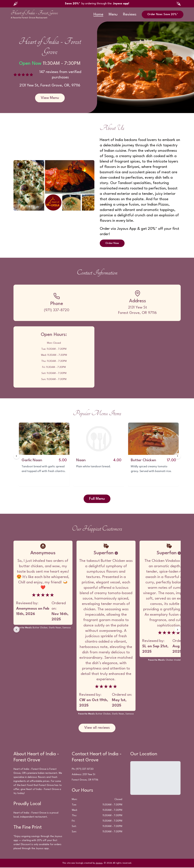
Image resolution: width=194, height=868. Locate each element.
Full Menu (97, 499)
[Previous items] (17, 456)
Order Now (113, 243)
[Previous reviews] (17, 630)
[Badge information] (116, 553)
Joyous (99, 864)
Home (98, 14)
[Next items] (178, 456)
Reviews (130, 14)
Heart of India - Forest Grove (34, 13)
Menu (113, 14)
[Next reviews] (178, 630)
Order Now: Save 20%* (163, 14)
